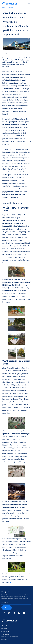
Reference (5, 629)
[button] (29, 4)
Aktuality (4, 626)
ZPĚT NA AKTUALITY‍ (8, 8)
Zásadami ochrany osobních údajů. (18, 598)
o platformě (6, 631)
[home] (9, 4)
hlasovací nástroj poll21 (10, 637)
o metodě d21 (6, 634)
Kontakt (4, 640)
